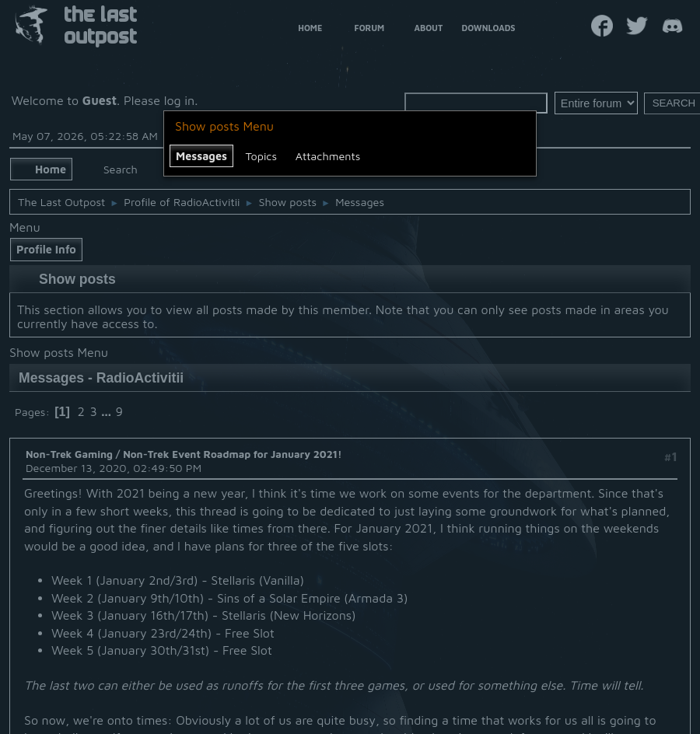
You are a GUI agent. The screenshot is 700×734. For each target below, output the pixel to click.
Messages (201, 156)
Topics (261, 156)
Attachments (328, 156)
